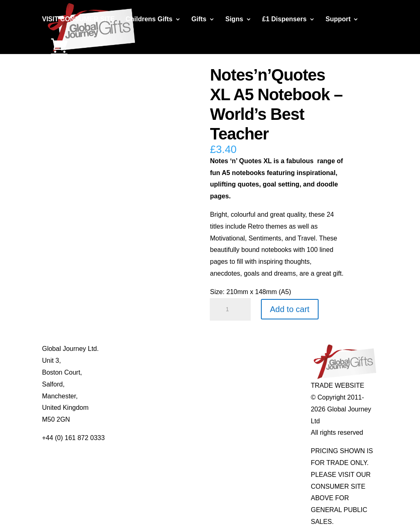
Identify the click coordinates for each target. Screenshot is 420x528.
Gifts (199, 19)
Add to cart (290, 309)
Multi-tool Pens (198, 361)
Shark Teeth (261, 384)
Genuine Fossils (267, 396)
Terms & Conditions (138, 384)
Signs (234, 19)
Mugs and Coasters (205, 349)
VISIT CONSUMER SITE (79, 19)
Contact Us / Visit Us (139, 372)
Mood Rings (261, 372)
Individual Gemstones (275, 349)
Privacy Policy (130, 396)
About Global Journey (141, 349)
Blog (116, 361)
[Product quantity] (230, 310)
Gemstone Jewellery (273, 361)
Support (338, 19)
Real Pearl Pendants (206, 408)
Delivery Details (132, 408)
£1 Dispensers (284, 19)
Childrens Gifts (149, 19)
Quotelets (190, 396)
